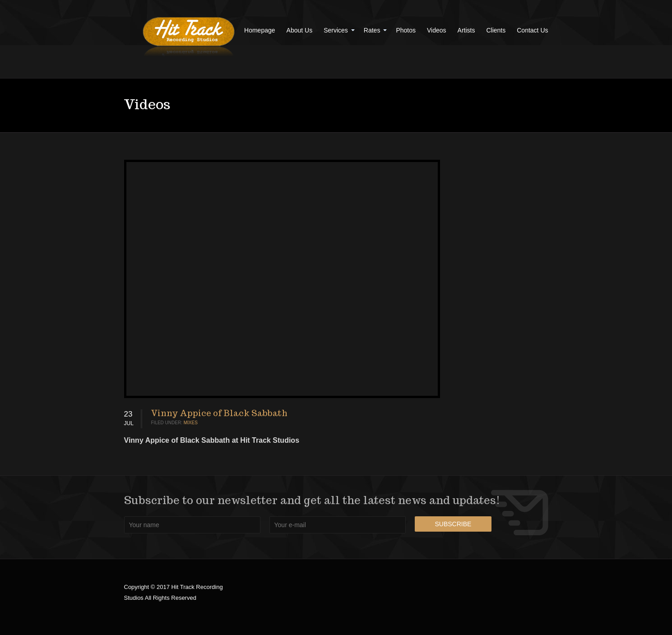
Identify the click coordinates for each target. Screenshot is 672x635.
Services (336, 30)
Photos (406, 30)
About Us (300, 30)
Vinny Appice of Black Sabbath (219, 413)
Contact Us (532, 30)
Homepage (260, 30)
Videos (437, 30)
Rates (372, 30)
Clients (496, 30)
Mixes (191, 423)
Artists (466, 30)
